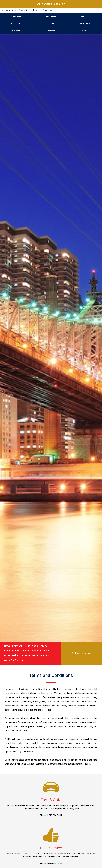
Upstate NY (17, 30)
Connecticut (85, 16)
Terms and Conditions (43, 10)
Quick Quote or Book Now (51, 4)
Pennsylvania (17, 23)
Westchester (85, 23)
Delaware (51, 30)
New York (17, 16)
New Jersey (51, 16)
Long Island (51, 23)
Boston (85, 30)
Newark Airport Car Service (17, 10)
